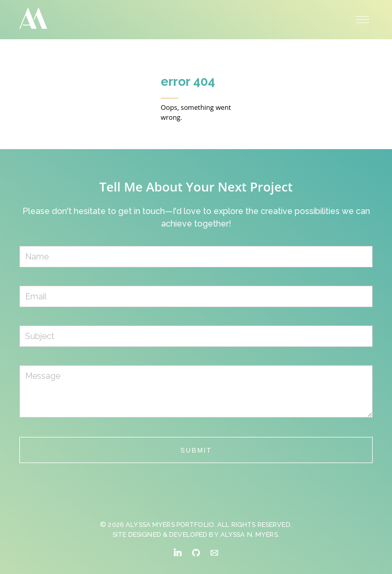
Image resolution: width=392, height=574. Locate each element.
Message (196, 391)
